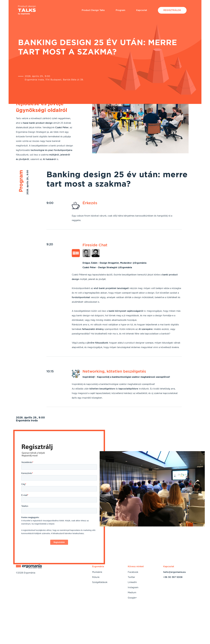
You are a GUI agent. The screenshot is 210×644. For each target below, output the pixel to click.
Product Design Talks (93, 10)
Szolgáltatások (100, 582)
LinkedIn (132, 582)
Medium (132, 593)
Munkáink (97, 572)
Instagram (133, 587)
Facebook (133, 572)
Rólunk (96, 577)
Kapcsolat (142, 10)
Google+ (132, 598)
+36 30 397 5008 (173, 577)
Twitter (131, 577)
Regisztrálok (172, 10)
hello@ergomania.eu (175, 572)
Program (120, 10)
